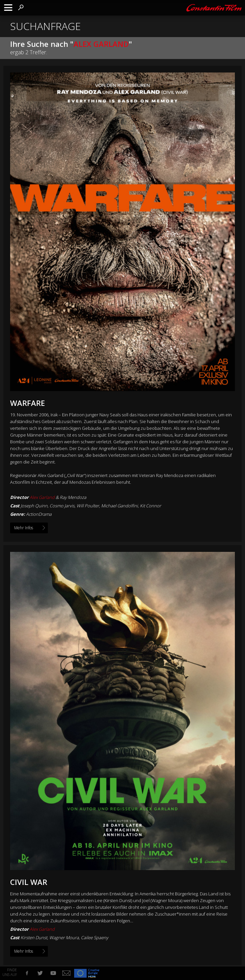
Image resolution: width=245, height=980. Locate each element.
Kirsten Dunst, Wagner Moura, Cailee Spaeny (64, 938)
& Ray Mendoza (58, 497)
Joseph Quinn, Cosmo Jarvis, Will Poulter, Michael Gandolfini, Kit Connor (91, 506)
